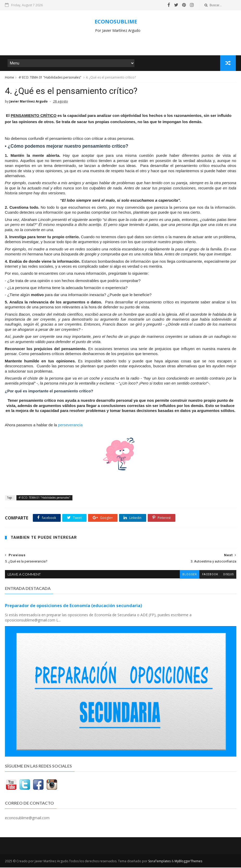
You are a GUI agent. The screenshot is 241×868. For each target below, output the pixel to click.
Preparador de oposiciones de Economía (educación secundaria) (73, 606)
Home (10, 78)
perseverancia (70, 426)
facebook (210, 575)
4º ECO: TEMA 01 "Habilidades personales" (50, 78)
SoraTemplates (159, 862)
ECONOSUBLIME (116, 22)
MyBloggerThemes (188, 862)
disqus (228, 575)
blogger (189, 575)
